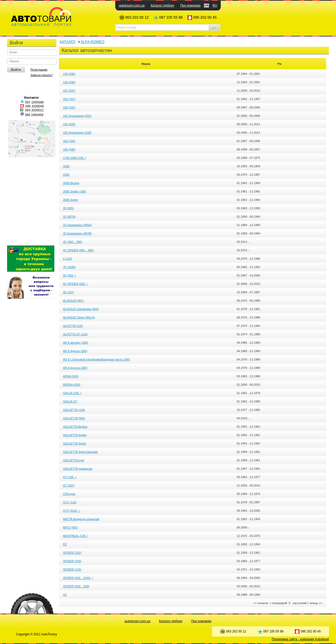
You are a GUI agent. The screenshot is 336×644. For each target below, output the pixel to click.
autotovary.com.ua (132, 6)
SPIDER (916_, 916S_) (78, 578)
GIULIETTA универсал (78, 469)
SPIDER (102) (72, 553)
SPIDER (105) (72, 561)
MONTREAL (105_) (76, 536)
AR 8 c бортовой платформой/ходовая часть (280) (96, 359)
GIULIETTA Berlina (75, 427)
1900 (66, 166)
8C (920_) (69, 275)
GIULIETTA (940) (74, 418)
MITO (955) (70, 527)
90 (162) (68, 292)
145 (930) (69, 74)
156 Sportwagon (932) (77, 116)
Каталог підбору (162, 6)
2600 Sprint (70, 200)
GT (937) (69, 485)
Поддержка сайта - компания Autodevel (300, 639)
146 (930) (69, 82)
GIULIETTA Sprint (74, 443)
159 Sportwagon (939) (77, 133)
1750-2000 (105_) (74, 158)
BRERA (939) (72, 385)
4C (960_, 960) (73, 242)
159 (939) (69, 124)
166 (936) (69, 149)
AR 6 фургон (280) (75, 351)
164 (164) (69, 141)
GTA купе (69, 494)
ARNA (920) (71, 376)
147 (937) (69, 91)
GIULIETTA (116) (74, 410)
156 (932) (69, 107)
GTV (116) (70, 502)
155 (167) (69, 99)
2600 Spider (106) (75, 191)
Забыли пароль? (42, 75)
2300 (66, 175)
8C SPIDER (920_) (75, 284)
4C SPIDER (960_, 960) (78, 250)
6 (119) (68, 259)
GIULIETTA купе (74, 460)
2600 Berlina (71, 183)
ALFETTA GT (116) (75, 334)
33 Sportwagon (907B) (77, 233)
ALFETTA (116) (73, 326)
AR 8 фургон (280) (75, 368)
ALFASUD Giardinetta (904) (81, 309)
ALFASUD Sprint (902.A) (79, 317)
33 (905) (68, 208)
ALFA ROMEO (93, 42)
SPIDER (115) (72, 569)
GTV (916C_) (72, 511)
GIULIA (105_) (72, 393)
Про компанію (190, 6)
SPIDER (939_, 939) (76, 586)
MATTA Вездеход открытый (81, 519)
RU (215, 6)
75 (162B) (69, 267)
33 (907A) (69, 217)
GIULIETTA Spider (75, 435)
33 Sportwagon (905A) (77, 225)
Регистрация (39, 70)
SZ (65, 595)
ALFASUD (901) (73, 301)
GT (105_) (70, 477)
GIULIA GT (70, 401)
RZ (65, 544)
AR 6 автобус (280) (76, 343)
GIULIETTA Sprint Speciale (80, 452)
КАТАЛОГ (68, 42)
